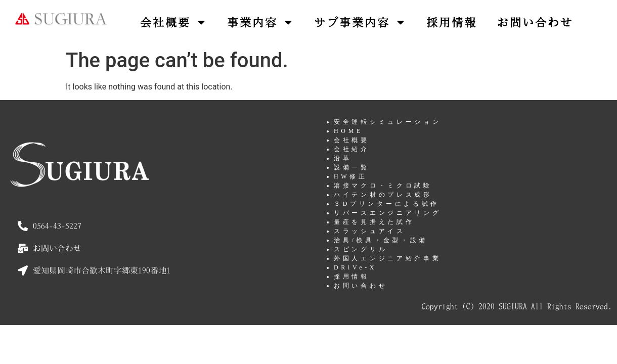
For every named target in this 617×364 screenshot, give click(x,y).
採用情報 (452, 22)
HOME (348, 131)
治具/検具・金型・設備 (381, 240)
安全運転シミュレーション (387, 122)
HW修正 (351, 176)
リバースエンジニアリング (387, 213)
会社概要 (173, 22)
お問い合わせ (535, 22)
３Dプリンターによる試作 (387, 204)
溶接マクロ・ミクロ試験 (383, 186)
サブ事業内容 (360, 22)
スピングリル (361, 249)
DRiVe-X (355, 267)
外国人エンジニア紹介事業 (387, 258)
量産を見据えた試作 (374, 222)
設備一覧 (352, 167)
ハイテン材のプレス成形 (383, 195)
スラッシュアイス (370, 231)
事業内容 (260, 22)
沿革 (343, 158)
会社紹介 (352, 149)
